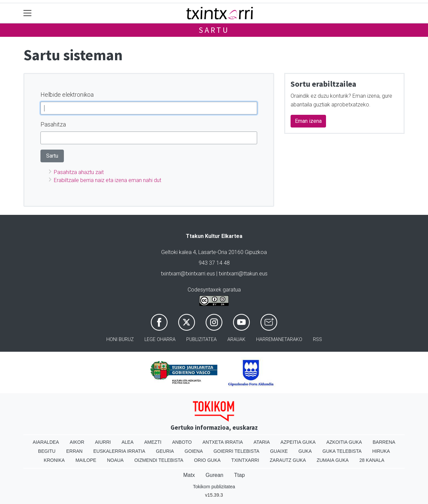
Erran (74, 451)
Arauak (236, 340)
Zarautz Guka (288, 460)
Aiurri (103, 442)
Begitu (47, 451)
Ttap (239, 475)
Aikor (77, 442)
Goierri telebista (236, 451)
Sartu (214, 30)
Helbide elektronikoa (67, 95)
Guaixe (279, 451)
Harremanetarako (279, 340)
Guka (305, 451)
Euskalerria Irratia (119, 451)
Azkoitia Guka (344, 442)
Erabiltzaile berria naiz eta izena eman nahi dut (108, 180)
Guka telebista (342, 451)
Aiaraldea (46, 442)
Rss (317, 340)
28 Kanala (372, 460)
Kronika (54, 460)
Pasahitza (53, 124)
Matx (189, 475)
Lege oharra (160, 340)
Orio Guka (207, 460)
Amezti (153, 442)
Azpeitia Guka (298, 442)
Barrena (384, 442)
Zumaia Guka (333, 460)
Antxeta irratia (223, 442)
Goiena (194, 451)
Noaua (115, 460)
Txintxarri (245, 460)
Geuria (165, 451)
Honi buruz (120, 340)
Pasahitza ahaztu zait (79, 172)
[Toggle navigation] (28, 13)
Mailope (86, 460)
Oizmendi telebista (159, 460)
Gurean (215, 475)
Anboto (182, 442)
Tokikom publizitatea (214, 487)
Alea (127, 442)
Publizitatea (201, 340)
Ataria (262, 442)
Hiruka (381, 451)
